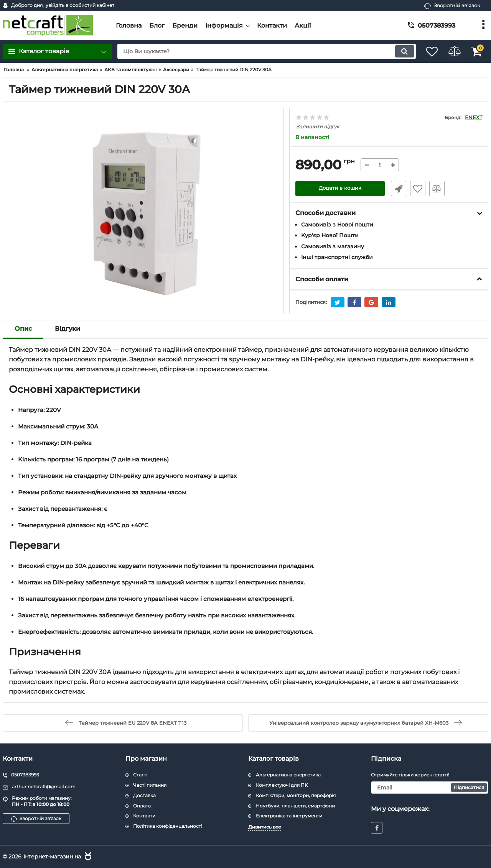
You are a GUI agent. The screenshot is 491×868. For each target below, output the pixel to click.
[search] (260, 51)
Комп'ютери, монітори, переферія (296, 795)
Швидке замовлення (396, 189)
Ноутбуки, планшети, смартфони (295, 805)
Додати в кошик (340, 189)
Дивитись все (265, 827)
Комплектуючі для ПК (282, 785)
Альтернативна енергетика (288, 775)
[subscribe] (430, 788)
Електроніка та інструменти (289, 816)
